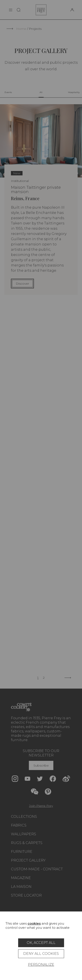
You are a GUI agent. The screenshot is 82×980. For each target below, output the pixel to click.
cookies (34, 923)
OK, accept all (41, 943)
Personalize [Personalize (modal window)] (41, 965)
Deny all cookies (41, 954)
